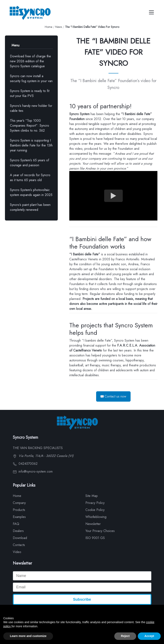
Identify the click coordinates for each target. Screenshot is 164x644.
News (59, 27)
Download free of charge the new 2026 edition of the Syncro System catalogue (30, 61)
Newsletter (93, 524)
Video (17, 552)
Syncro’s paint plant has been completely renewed (30, 207)
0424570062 (25, 464)
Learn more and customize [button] (28, 636)
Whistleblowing (96, 517)
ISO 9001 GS (95, 538)
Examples (19, 517)
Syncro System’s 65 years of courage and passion (29, 163)
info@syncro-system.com (33, 471)
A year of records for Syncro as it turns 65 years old (30, 178)
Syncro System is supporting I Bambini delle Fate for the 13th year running (31, 145)
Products (19, 510)
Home (48, 27)
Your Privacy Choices (100, 531)
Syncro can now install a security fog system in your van (31, 78)
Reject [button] (125, 636)
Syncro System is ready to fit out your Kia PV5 (30, 93)
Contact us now (113, 396)
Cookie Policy (95, 510)
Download (20, 538)
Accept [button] (149, 636)
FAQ (16, 524)
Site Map (92, 496)
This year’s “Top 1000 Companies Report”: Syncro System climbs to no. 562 (29, 126)
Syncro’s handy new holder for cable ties (31, 108)
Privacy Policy (95, 503)
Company (19, 503)
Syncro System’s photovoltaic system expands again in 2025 (31, 192)
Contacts (19, 545)
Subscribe (82, 599)
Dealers (18, 531)
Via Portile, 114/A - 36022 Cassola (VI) (43, 456)
